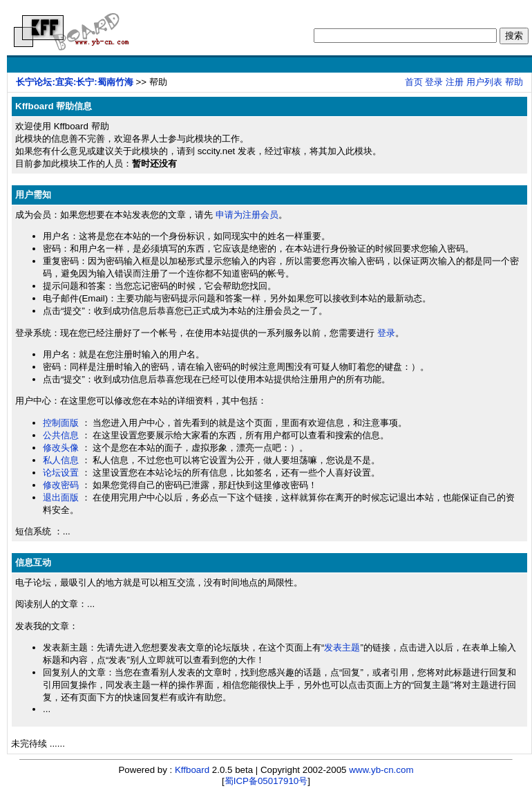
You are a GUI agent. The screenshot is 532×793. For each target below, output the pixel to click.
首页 (414, 82)
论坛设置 (61, 473)
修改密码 (61, 485)
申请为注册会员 (247, 215)
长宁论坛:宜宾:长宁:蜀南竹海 (74, 82)
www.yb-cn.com (381, 770)
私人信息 (61, 460)
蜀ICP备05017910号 (266, 781)
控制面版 (61, 423)
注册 (455, 82)
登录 (434, 82)
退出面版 (61, 497)
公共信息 (61, 435)
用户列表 (484, 82)
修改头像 (61, 448)
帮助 (514, 82)
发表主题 (342, 647)
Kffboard (192, 770)
